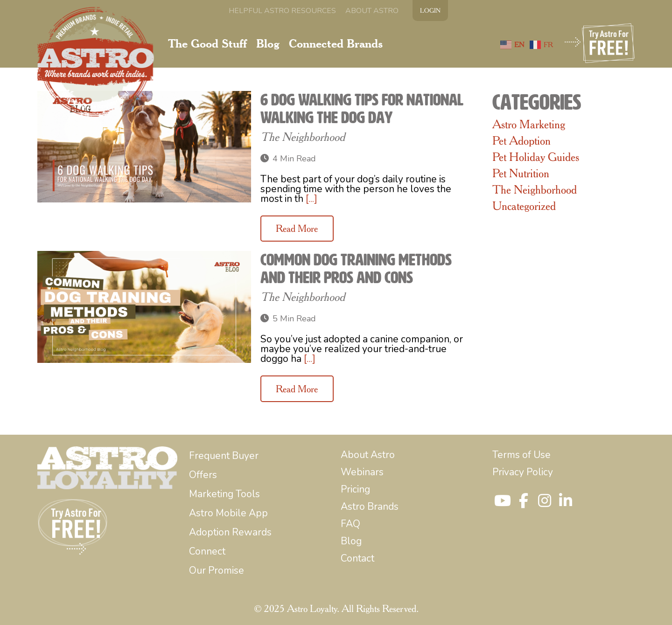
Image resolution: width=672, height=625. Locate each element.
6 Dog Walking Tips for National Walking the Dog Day (362, 109)
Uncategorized (524, 206)
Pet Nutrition (521, 173)
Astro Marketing (529, 124)
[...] (311, 199)
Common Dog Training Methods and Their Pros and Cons (356, 269)
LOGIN (430, 10)
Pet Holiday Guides (536, 157)
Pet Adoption (521, 140)
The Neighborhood (303, 137)
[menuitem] (282, 11)
